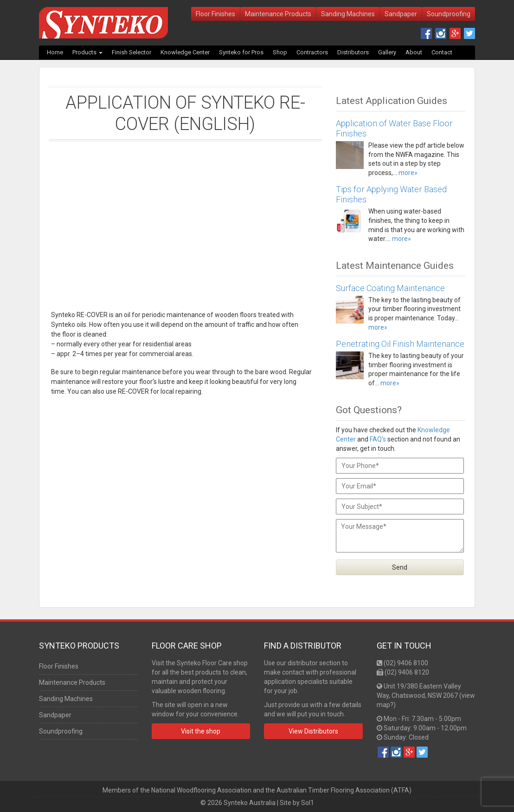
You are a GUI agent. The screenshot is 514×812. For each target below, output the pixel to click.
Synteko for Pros (241, 52)
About (414, 52)
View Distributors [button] (313, 731)
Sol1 (308, 803)
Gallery (387, 52)
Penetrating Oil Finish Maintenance (400, 344)
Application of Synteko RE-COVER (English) (185, 113)
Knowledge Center (185, 52)
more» (408, 173)
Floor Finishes (215, 14)
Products (87, 52)
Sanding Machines (348, 14)
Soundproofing (449, 14)
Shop (280, 52)
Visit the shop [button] (201, 731)
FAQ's (378, 439)
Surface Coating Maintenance (390, 288)
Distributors (353, 52)
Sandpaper (401, 14)
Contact (442, 52)
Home (55, 52)
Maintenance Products (278, 14)
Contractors (312, 52)
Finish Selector (132, 52)
